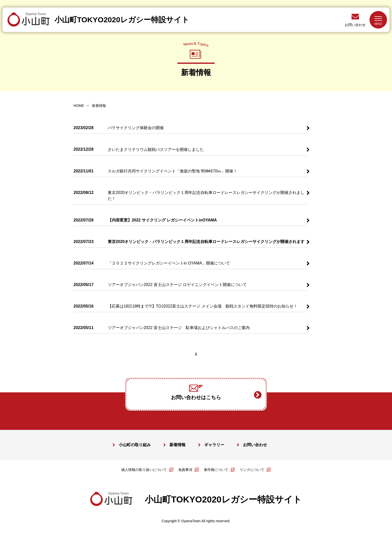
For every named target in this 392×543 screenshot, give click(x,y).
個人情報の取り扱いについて (144, 470)
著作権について (216, 470)
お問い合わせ (355, 25)
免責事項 (185, 470)
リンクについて (252, 470)
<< (169, 355)
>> (224, 355)
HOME (79, 106)
